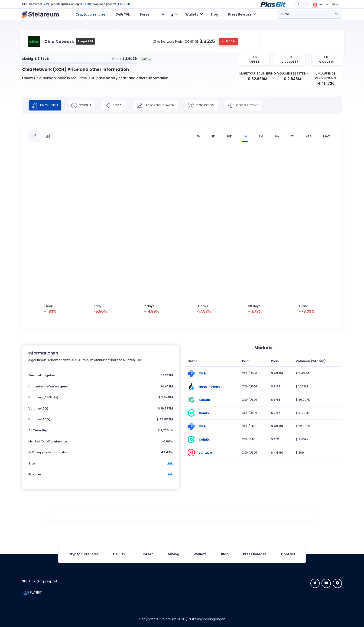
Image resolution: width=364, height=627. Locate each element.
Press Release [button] (240, 14)
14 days (202, 306)
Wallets (200, 554)
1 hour (49, 306)
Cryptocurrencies (91, 14)
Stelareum (168, 619)
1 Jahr (303, 306)
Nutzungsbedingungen (207, 619)
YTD (309, 136)
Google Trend (246, 105)
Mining (174, 554)
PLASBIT (32, 592)
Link (170, 463)
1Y (293, 136)
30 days (254, 306)
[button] (273, 4)
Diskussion (203, 105)
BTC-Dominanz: (33, 4)
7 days (149, 306)
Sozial (116, 105)
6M (277, 136)
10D (229, 136)
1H (198, 136)
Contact (288, 554)
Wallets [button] (192, 14)
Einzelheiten (46, 105)
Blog (214, 14)
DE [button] (333, 4)
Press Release (255, 554)
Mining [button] (167, 14)
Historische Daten (158, 105)
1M (245, 136)
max (327, 136)
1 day (97, 306)
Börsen (146, 14)
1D (213, 136)
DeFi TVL (123, 14)
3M (261, 136)
